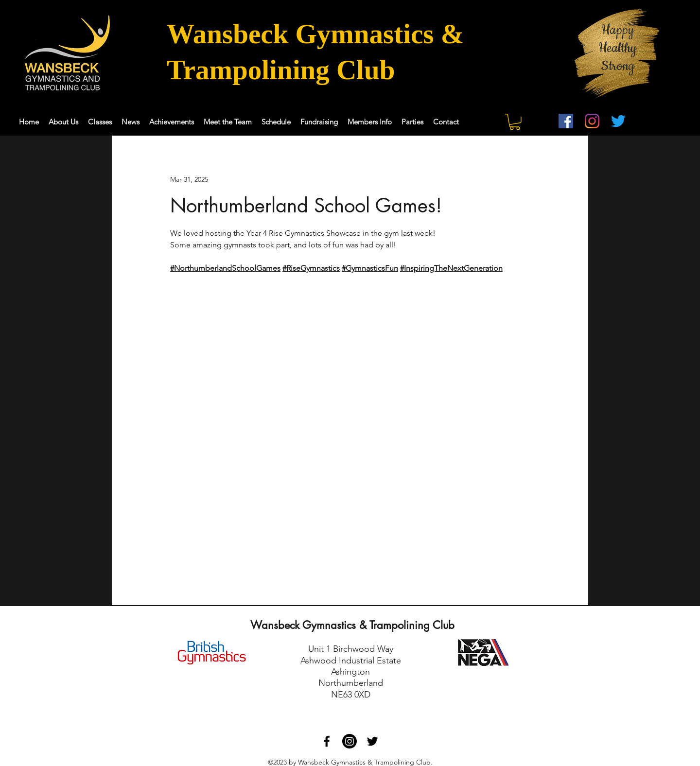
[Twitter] (618, 121)
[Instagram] (592, 121)
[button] (515, 122)
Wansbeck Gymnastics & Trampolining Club (352, 625)
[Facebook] (566, 121)
